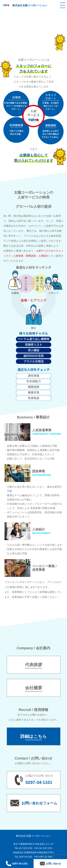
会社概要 (34, 688)
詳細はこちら (34, 736)
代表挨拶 (34, 665)
